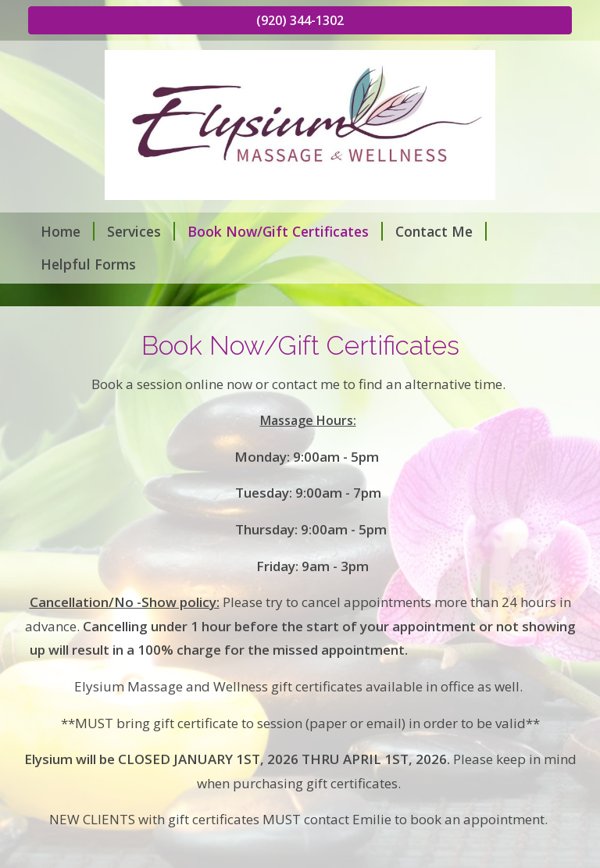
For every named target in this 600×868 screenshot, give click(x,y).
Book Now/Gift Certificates (285, 231)
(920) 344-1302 (300, 20)
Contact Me (441, 231)
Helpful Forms (88, 264)
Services (141, 231)
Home (68, 231)
